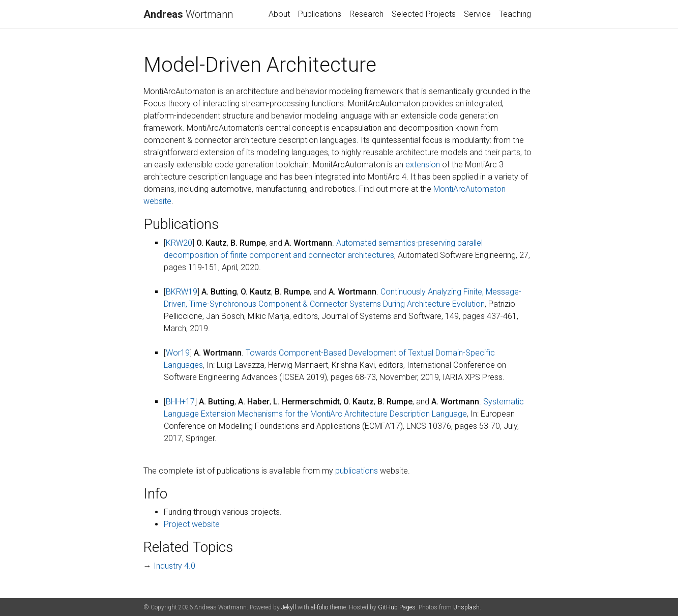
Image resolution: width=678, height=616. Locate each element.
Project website (192, 524)
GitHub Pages (397, 607)
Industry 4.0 (174, 566)
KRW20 (179, 243)
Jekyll (289, 607)
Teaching (515, 14)
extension (423, 165)
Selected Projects (424, 14)
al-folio (319, 607)
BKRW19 (182, 292)
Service (477, 14)
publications (357, 471)
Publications (320, 14)
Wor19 (178, 353)
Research (366, 14)
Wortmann (188, 14)
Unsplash (466, 607)
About (279, 14)
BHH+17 (180, 402)
